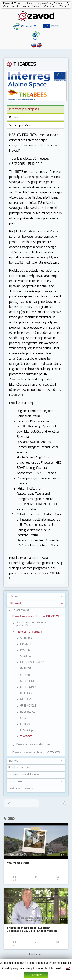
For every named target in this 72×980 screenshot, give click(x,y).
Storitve (13, 761)
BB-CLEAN (26, 693)
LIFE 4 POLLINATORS (33, 663)
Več (68, 968)
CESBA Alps (27, 730)
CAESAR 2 (26, 638)
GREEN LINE (27, 681)
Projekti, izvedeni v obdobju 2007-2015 (36, 753)
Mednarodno (24, 775)
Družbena (22, 788)
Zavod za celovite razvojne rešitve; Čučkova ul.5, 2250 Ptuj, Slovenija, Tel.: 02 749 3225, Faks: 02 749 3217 (36, 5)
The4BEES (26, 737)
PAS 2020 (26, 650)
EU (15, 603)
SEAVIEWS (26, 656)
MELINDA (26, 700)
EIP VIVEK (26, 644)
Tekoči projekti (21, 610)
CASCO (24, 718)
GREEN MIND (28, 687)
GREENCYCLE (28, 706)
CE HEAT (25, 724)
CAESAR (25, 675)
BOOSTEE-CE (28, 712)
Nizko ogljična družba (29, 632)
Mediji (15, 782)
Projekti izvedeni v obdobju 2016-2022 (36, 617)
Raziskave (20, 768)
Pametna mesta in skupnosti (33, 745)
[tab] (36, 109)
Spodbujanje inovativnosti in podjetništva (33, 624)
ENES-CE (25, 669)
